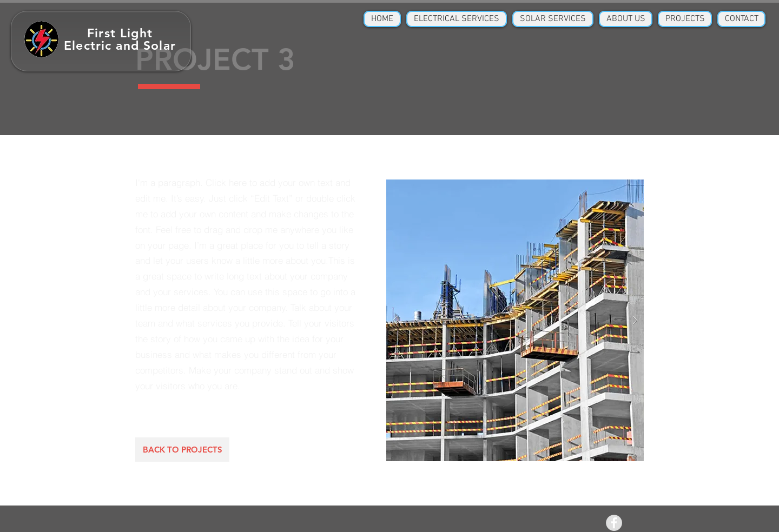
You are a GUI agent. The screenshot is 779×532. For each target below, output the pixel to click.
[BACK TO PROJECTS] (182, 450)
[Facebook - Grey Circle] (614, 523)
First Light (120, 33)
